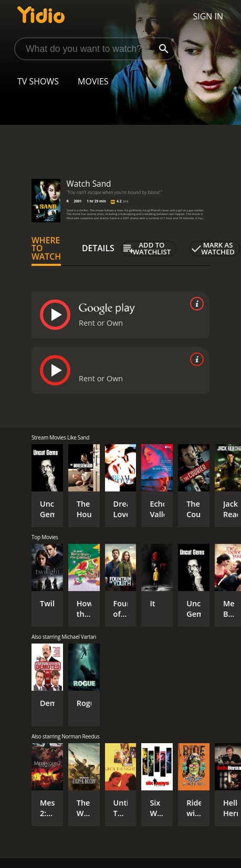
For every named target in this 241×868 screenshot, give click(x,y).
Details (98, 248)
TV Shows (38, 81)
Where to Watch (46, 249)
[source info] (195, 304)
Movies (93, 81)
